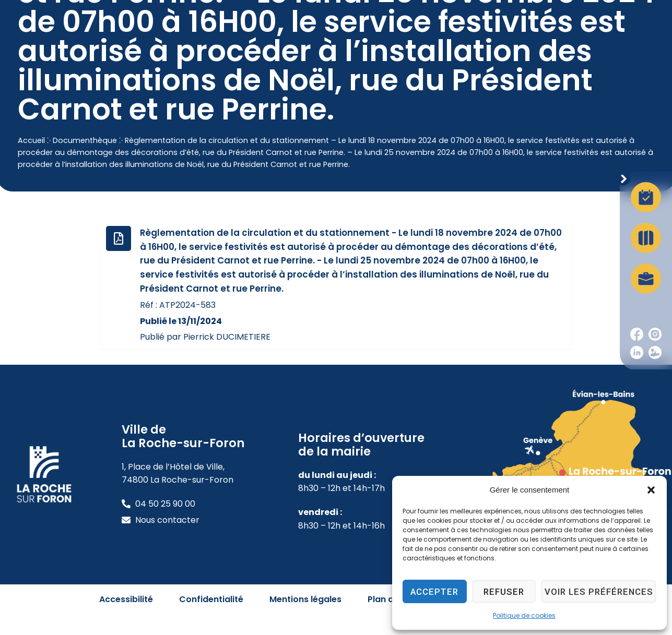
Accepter (436, 592)
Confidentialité (211, 620)
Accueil (31, 161)
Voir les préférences (602, 592)
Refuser (508, 592)
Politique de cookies (524, 615)
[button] (651, 490)
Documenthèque (85, 161)
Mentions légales (305, 620)
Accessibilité (126, 620)
